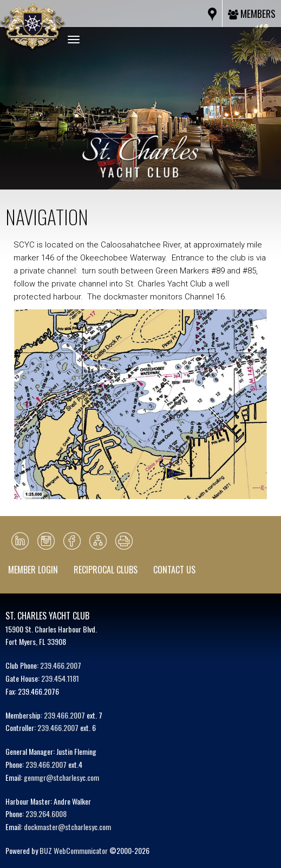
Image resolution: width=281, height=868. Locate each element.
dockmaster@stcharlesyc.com (67, 827)
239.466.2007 (61, 665)
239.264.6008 (46, 814)
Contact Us (174, 570)
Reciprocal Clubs (106, 570)
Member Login (33, 570)
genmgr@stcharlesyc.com (61, 777)
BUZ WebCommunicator (74, 850)
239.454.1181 (60, 678)
